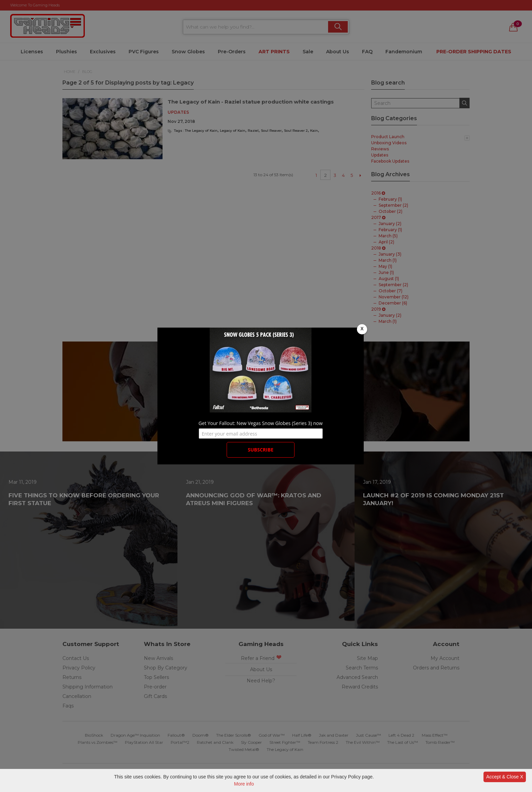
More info (244, 784)
